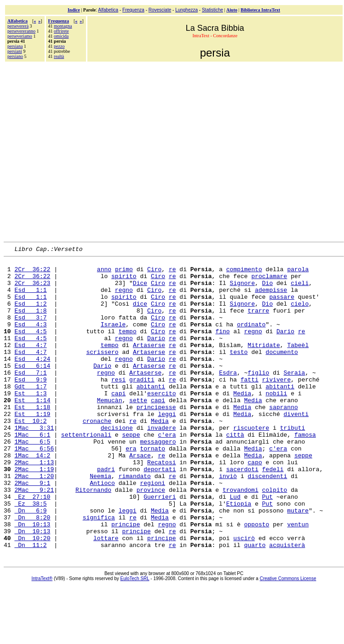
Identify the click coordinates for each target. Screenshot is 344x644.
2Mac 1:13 (34, 505)
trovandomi (241, 538)
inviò (228, 521)
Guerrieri (160, 546)
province (151, 538)
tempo (128, 348)
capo (255, 505)
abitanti (151, 414)
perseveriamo (20, 36)
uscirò (244, 596)
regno (124, 298)
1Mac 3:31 (34, 463)
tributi (293, 463)
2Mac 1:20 (34, 521)
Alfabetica (108, 10)
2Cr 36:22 (32, 273)
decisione (117, 463)
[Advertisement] (88, 151)
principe (126, 579)
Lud (235, 546)
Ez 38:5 (30, 554)
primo (124, 273)
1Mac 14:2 (32, 496)
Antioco (102, 530)
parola (298, 273)
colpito (275, 538)
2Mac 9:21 (34, 538)
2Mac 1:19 (34, 513)
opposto (257, 579)
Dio (267, 290)
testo (238, 372)
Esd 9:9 (30, 405)
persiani (15, 51)
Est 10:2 (30, 455)
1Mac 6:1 (32, 472)
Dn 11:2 (30, 604)
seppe (131, 472)
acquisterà (287, 604)
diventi (296, 447)
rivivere (276, 405)
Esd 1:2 (30, 314)
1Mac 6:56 (34, 488)
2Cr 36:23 (32, 290)
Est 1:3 (30, 422)
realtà (59, 56)
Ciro (154, 273)
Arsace (140, 496)
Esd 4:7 (30, 364)
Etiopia (239, 554)
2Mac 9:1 (32, 530)
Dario (285, 348)
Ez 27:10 (32, 546)
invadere (161, 463)
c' (161, 472)
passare (282, 306)
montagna (63, 26)
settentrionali (86, 472)
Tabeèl (298, 364)
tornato (152, 488)
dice (140, 314)
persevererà (18, 26)
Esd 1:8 (30, 323)
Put (267, 546)
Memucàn (110, 430)
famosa (305, 472)
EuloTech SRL (135, 638)
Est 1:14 (32, 430)
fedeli (273, 513)
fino (222, 348)
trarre (258, 323)
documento (282, 372)
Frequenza (133, 10)
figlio (259, 397)
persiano (15, 56)
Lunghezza (186, 10)
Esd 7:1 (30, 397)
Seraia (295, 397)
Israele (113, 339)
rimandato (135, 521)
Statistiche (212, 10)
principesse (156, 439)
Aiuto (232, 10)
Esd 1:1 (30, 298)
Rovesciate (160, 10)
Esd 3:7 (30, 331)
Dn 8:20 (32, 571)
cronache (97, 455)
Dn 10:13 (32, 579)
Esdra (228, 397)
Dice (140, 290)
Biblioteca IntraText (260, 10)
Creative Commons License (288, 638)
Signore (243, 290)
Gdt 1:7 (30, 414)
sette (138, 430)
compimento (244, 273)
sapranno (283, 439)
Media (242, 422)
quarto (255, 604)
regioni (152, 530)
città (235, 472)
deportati (160, 513)
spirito (124, 281)
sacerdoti (242, 513)
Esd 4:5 (30, 348)
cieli (300, 290)
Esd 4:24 (32, 381)
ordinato (251, 339)
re (172, 273)
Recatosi (161, 505)
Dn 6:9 (30, 563)
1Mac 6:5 (32, 480)
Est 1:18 (32, 439)
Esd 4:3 (30, 339)
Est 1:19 (32, 447)
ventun (298, 579)
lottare (106, 596)
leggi (167, 447)
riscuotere (251, 463)
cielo (300, 314)
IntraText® (42, 638)
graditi (142, 405)
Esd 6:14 (32, 389)
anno (104, 273)
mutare (298, 563)
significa (99, 571)
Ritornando (93, 538)
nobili (276, 422)
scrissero (102, 372)
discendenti (268, 521)
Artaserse (149, 364)
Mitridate (264, 364)
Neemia (100, 521)
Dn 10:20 (32, 596)
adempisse (271, 298)
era (170, 472)
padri (106, 513)
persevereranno (21, 31)
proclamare (269, 281)
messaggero (158, 480)
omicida (61, 36)
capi (118, 422)
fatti (249, 405)
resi (118, 405)
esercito (161, 422)
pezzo (59, 46)
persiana (15, 46)
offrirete (61, 31)
